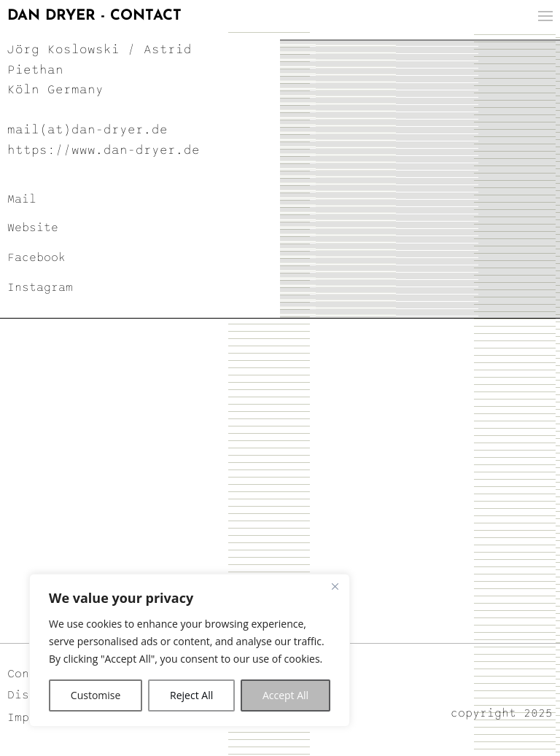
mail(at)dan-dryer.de (87, 130)
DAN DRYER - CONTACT (94, 16)
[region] (190, 650)
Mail (22, 199)
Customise (96, 695)
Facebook (36, 257)
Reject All (191, 695)
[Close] (335, 586)
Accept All (285, 695)
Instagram (40, 287)
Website (33, 227)
